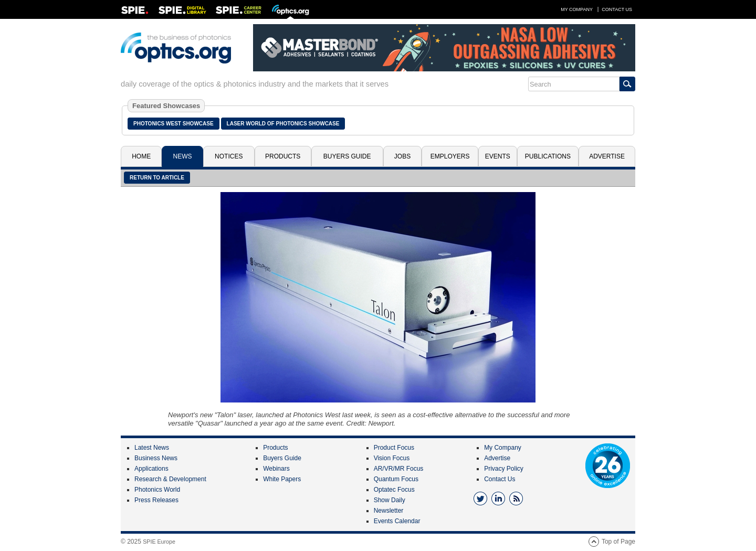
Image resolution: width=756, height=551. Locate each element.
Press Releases (156, 500)
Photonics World (157, 490)
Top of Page (618, 542)
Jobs (402, 156)
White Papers (282, 479)
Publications (548, 156)
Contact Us (617, 9)
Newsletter (389, 511)
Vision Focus (392, 458)
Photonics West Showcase (174, 124)
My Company (577, 9)
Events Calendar (397, 521)
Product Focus (394, 448)
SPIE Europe (159, 542)
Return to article (157, 178)
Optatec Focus (394, 490)
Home (141, 156)
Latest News (152, 448)
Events (498, 156)
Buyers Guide (347, 156)
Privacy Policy (504, 469)
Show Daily (390, 500)
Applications (151, 469)
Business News (156, 458)
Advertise (607, 156)
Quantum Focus (396, 479)
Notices (229, 156)
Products (283, 156)
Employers (450, 156)
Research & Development (170, 479)
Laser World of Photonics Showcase (283, 124)
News (183, 156)
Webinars (276, 469)
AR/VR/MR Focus (399, 469)
